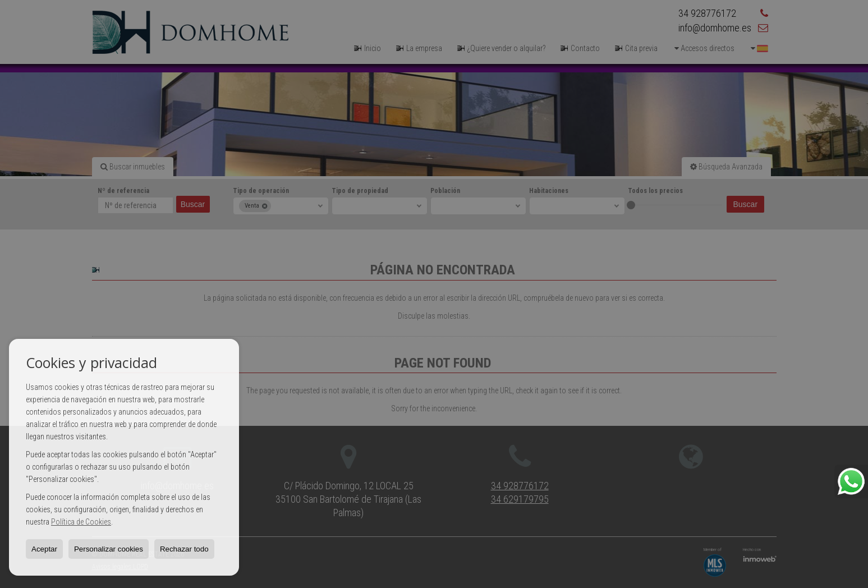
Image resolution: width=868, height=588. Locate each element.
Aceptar (44, 549)
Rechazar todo (184, 549)
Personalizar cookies (109, 549)
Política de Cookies (81, 522)
